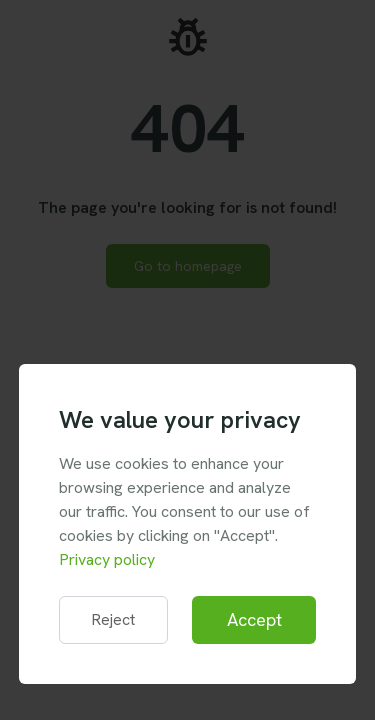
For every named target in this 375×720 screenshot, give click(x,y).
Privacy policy (107, 559)
